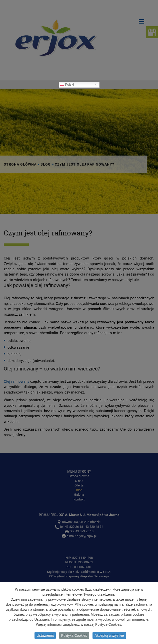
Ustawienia (45, 636)
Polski (67, 85)
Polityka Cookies (74, 636)
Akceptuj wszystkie (109, 636)
